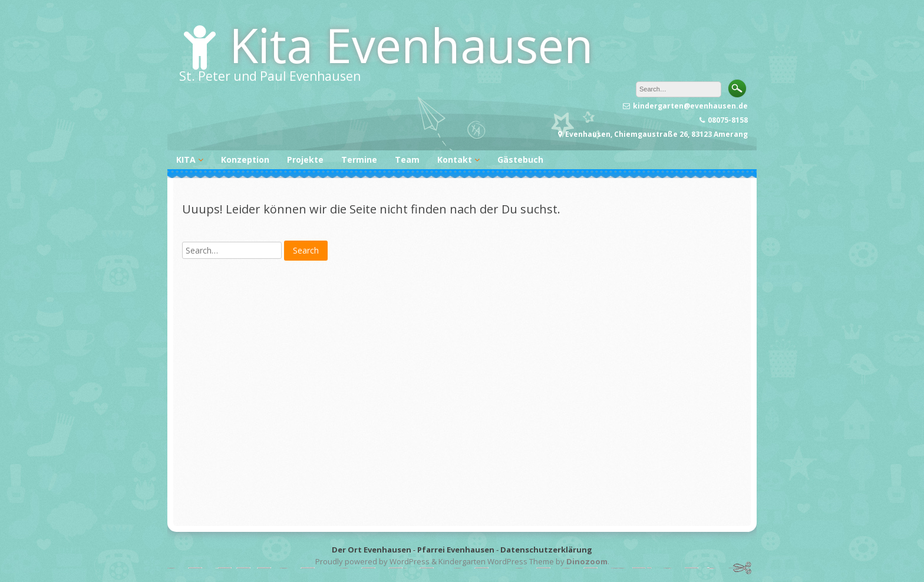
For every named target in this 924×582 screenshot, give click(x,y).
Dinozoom (587, 561)
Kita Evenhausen (411, 45)
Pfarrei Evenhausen (456, 550)
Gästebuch (520, 160)
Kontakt (455, 160)
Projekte (305, 160)
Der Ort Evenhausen (372, 550)
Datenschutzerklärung (546, 550)
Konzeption (245, 160)
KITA (186, 160)
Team (407, 160)
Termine (359, 160)
